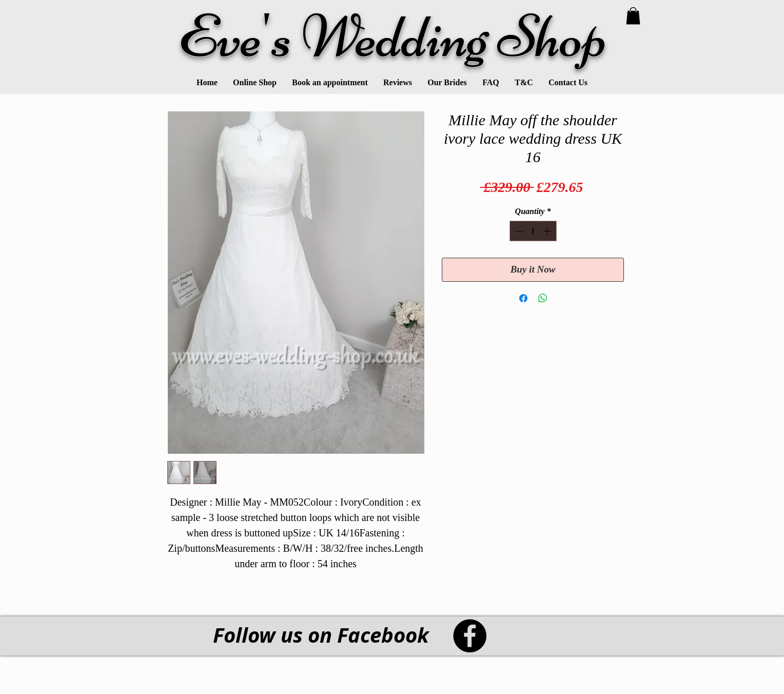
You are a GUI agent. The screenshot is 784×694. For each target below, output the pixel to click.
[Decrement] (518, 231)
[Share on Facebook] (523, 298)
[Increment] (548, 231)
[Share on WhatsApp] (543, 298)
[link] (633, 16)
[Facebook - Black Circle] (470, 636)
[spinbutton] (533, 231)
